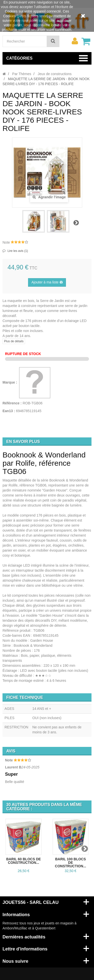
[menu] (75, 41)
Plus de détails (14, 341)
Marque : (10, 382)
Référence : (12, 403)
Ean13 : (9, 411)
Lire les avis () (18, 251)
